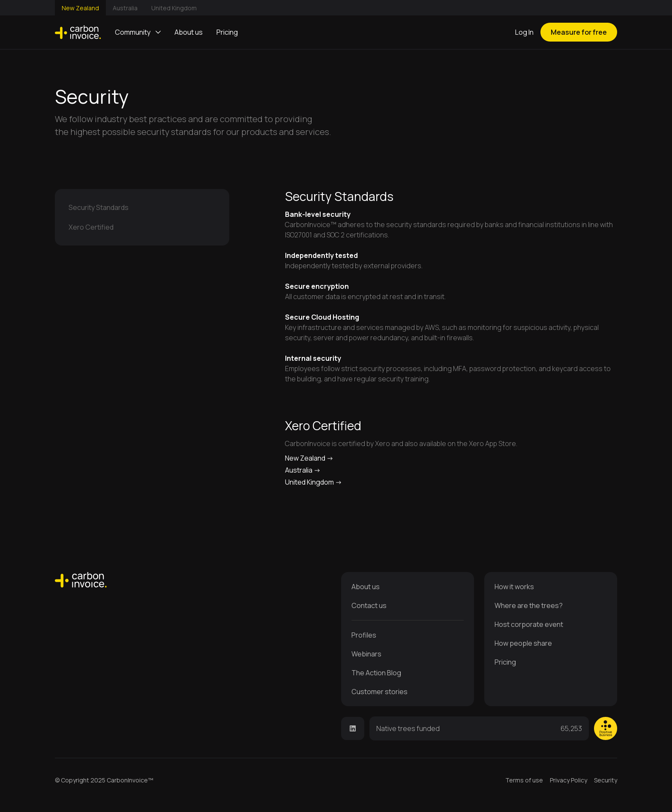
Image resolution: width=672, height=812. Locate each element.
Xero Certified (91, 227)
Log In (524, 32)
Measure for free (579, 32)
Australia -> (303, 470)
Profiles (364, 635)
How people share (523, 643)
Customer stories (379, 692)
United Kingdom (174, 8)
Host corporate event (529, 624)
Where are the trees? (529, 605)
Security (606, 780)
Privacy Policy (568, 780)
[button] (138, 32)
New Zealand (80, 8)
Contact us (369, 605)
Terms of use (524, 780)
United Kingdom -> (313, 482)
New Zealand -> (309, 458)
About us (189, 32)
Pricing (227, 32)
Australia (125, 8)
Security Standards (99, 207)
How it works (514, 587)
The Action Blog (376, 673)
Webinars (366, 654)
